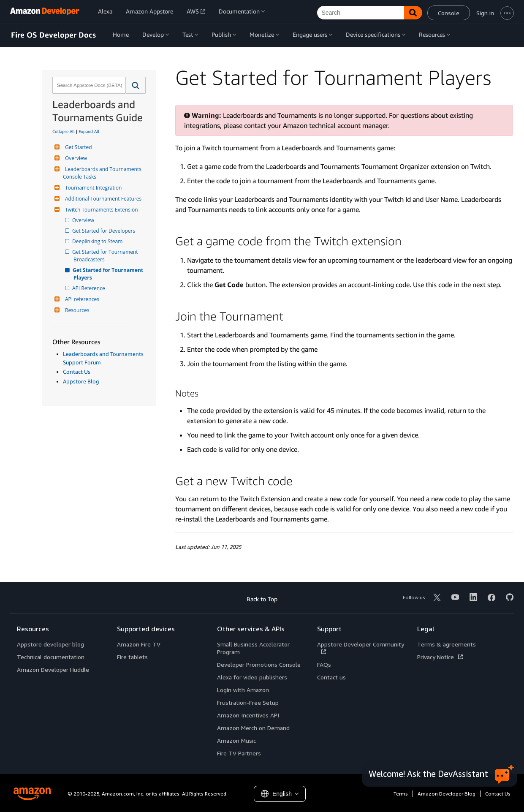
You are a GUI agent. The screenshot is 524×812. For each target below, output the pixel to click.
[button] (136, 85)
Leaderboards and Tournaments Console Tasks (103, 173)
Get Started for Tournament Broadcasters (106, 256)
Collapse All (64, 131)
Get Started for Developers (104, 231)
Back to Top (262, 599)
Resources (76, 310)
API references (81, 299)
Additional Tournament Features (102, 199)
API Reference (89, 288)
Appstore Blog (81, 381)
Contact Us (77, 372)
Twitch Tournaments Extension (100, 210)
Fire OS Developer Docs (53, 35)
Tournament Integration (92, 188)
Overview (75, 158)
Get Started (77, 147)
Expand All (89, 131)
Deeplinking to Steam (98, 241)
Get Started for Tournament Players (109, 274)
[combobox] (88, 85)
